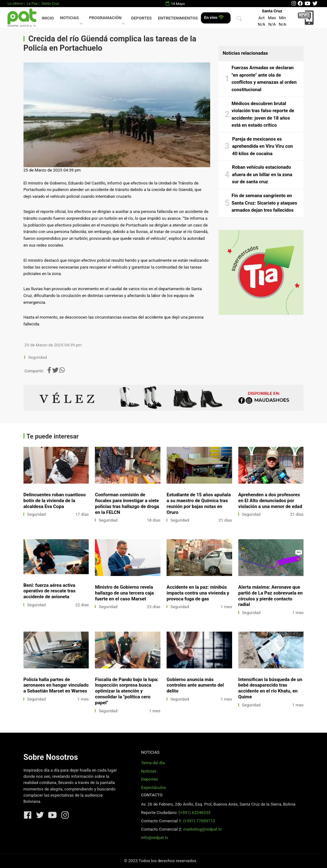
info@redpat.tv (155, 838)
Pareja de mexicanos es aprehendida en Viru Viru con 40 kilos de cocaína (263, 146)
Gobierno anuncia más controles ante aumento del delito (195, 685)
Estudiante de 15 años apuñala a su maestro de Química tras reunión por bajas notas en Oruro (199, 504)
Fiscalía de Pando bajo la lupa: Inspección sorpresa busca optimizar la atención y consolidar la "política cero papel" (127, 691)
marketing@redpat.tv (202, 829)
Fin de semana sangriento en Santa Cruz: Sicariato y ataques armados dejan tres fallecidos (264, 203)
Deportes (141, 18)
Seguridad (37, 357)
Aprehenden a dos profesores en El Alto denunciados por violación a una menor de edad (270, 501)
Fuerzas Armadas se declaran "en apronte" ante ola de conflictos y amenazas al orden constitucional (264, 79)
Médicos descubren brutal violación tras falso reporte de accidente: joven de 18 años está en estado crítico (263, 114)
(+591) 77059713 (199, 821)
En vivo (214, 17)
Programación (105, 18)
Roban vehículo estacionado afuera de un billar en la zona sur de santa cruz (262, 174)
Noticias (69, 18)
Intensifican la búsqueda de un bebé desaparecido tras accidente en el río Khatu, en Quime (270, 688)
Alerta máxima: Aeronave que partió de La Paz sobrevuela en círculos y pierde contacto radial (271, 596)
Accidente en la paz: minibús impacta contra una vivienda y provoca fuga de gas (198, 593)
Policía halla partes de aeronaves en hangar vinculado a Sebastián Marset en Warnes (56, 685)
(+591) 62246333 (195, 813)
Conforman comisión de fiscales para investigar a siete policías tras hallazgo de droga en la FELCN (127, 504)
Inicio (48, 18)
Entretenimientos (178, 18)
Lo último (15, 3)
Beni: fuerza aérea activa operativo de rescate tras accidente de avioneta (49, 591)
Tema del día (153, 763)
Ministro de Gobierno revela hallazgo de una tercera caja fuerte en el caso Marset (124, 593)
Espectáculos (153, 788)
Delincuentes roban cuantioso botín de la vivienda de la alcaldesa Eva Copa (55, 501)
